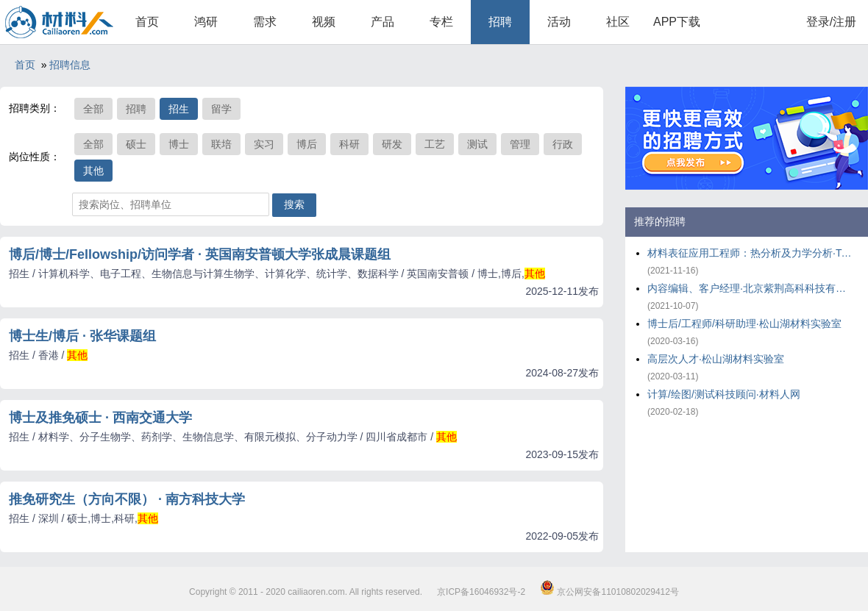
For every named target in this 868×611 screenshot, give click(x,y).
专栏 (441, 22)
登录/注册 (831, 22)
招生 (179, 109)
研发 (392, 144)
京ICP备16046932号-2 (481, 592)
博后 (307, 144)
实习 (264, 144)
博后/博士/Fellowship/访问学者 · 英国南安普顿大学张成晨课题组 (200, 254)
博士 (179, 144)
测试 (477, 144)
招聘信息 (70, 65)
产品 (383, 22)
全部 (93, 109)
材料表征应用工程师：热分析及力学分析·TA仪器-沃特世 (750, 253)
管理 (520, 144)
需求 (265, 22)
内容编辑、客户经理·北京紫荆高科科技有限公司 (750, 288)
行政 (563, 144)
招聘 (500, 22)
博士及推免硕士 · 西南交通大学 (100, 418)
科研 (349, 144)
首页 (147, 22)
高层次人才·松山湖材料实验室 (716, 359)
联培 (221, 144)
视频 (324, 22)
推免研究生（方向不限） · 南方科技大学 (127, 499)
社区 (618, 22)
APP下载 (677, 22)
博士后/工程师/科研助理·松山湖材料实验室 (744, 324)
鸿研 (206, 22)
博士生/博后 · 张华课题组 (82, 336)
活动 (559, 22)
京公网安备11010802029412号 (609, 592)
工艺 (435, 144)
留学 (221, 109)
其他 (93, 171)
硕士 (136, 144)
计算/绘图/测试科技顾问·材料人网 (724, 394)
